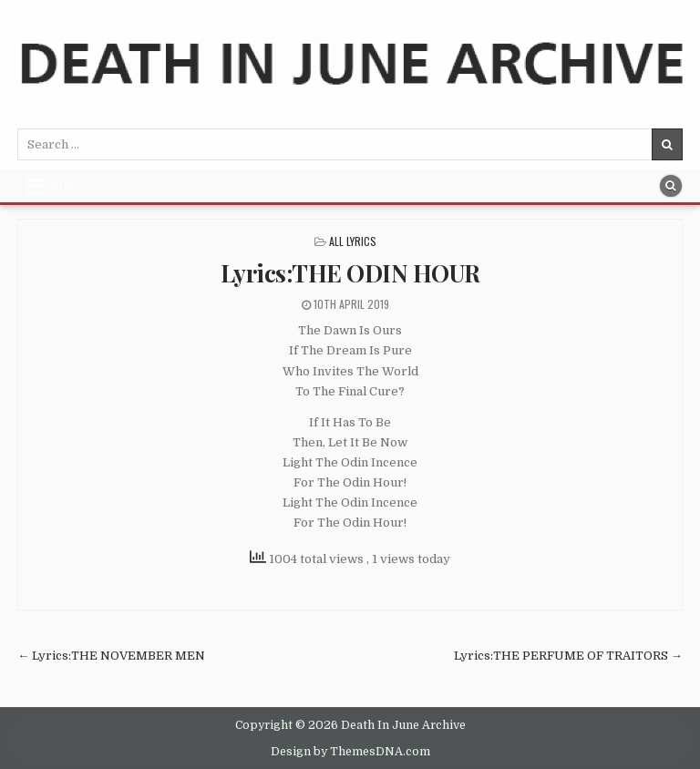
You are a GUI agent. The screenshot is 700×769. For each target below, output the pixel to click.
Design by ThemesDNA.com (350, 752)
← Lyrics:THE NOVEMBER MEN (111, 656)
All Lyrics (353, 241)
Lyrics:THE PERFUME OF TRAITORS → (568, 656)
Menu (64, 186)
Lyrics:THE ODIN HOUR (350, 273)
